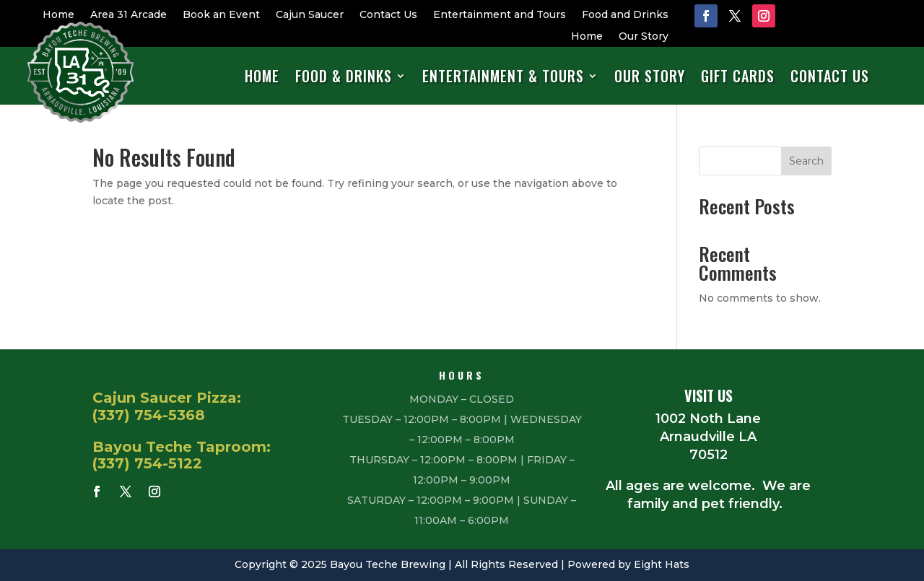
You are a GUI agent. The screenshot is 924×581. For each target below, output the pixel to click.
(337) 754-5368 (149, 415)
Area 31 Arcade (128, 15)
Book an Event (221, 15)
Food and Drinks (625, 15)
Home (58, 15)
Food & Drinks (344, 77)
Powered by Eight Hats (628, 564)
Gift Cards (738, 77)
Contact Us (388, 15)
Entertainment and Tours (500, 15)
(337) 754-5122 (147, 463)
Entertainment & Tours (503, 77)
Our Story (644, 37)
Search (806, 161)
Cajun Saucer (310, 15)
